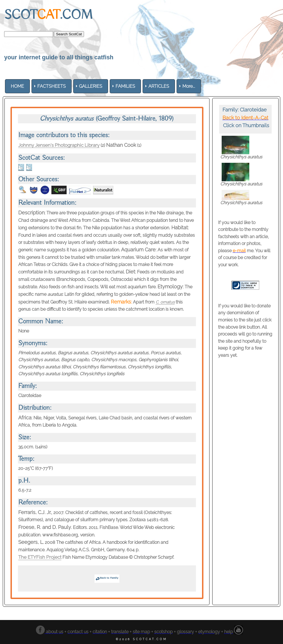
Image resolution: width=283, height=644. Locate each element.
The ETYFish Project (42, 557)
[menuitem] (17, 86)
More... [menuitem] (189, 86)
